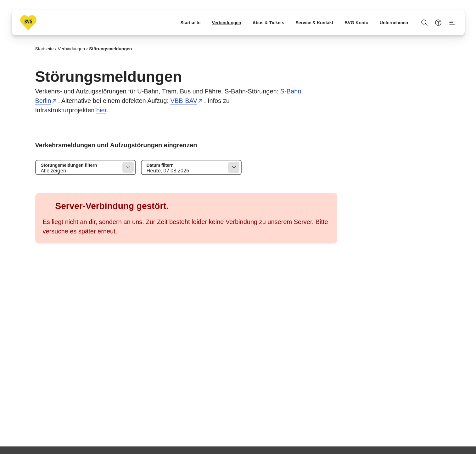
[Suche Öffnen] (424, 23)
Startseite (45, 48)
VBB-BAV (184, 101)
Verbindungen (71, 48)
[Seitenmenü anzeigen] (452, 23)
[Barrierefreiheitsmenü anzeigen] (438, 23)
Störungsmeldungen (110, 48)
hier (101, 110)
